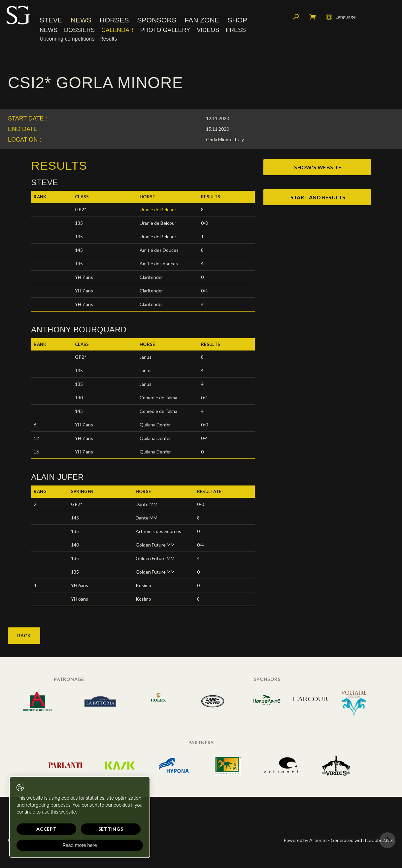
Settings (85, 829)
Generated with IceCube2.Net (362, 840)
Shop (238, 21)
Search (296, 18)
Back (24, 635)
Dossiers (79, 31)
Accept (38, 829)
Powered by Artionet (305, 840)
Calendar (117, 31)
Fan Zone (202, 21)
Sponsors (157, 21)
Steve (51, 21)
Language (341, 18)
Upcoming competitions (67, 40)
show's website (318, 167)
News (81, 21)
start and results (318, 197)
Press (236, 31)
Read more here (63, 845)
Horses (114, 21)
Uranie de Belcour (158, 209)
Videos (208, 31)
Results (108, 40)
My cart (313, 18)
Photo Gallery (165, 31)
